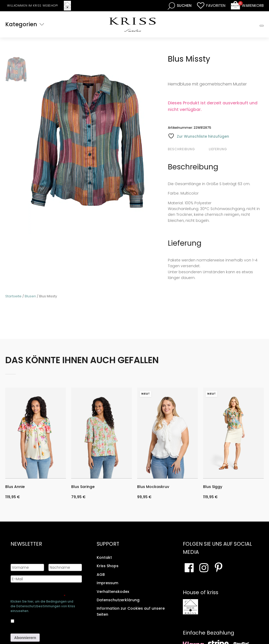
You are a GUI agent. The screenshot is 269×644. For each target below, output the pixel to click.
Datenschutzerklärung (118, 600)
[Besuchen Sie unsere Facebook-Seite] (189, 568)
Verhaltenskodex (113, 591)
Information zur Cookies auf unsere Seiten (131, 611)
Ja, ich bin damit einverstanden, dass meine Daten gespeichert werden (46, 620)
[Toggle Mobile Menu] (262, 26)
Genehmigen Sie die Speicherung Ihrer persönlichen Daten (44, 594)
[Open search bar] (180, 6)
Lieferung (218, 149)
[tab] (188, 149)
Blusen (30, 296)
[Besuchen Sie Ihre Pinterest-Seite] (219, 568)
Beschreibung (181, 149)
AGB (101, 575)
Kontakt (104, 557)
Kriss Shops (108, 566)
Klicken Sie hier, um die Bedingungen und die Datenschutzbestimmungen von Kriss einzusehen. (43, 606)
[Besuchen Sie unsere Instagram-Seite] (204, 568)
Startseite (13, 296)
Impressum (107, 583)
